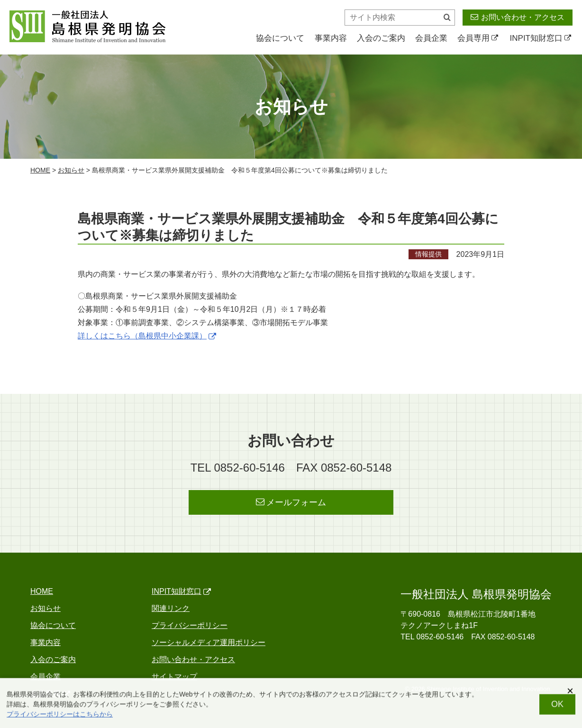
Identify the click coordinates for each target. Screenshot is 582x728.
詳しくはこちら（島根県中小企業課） (147, 336)
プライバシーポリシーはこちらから (60, 718)
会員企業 (431, 38)
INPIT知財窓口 (541, 38)
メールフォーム (291, 502)
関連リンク (171, 608)
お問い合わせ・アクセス (518, 17)
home (40, 170)
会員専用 (478, 38)
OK (557, 708)
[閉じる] (570, 694)
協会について (280, 38)
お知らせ (71, 170)
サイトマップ (174, 677)
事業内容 (331, 38)
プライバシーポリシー (190, 625)
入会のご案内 (381, 38)
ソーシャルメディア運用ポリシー (209, 642)
